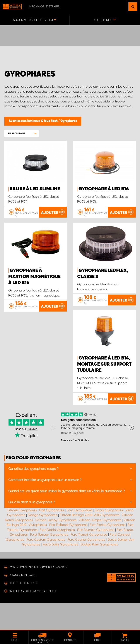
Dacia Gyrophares (109, 538)
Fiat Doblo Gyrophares (57, 558)
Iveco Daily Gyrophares (60, 573)
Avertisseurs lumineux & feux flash (33, 121)
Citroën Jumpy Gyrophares (56, 548)
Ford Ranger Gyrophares (49, 563)
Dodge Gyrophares (43, 543)
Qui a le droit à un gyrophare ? (32, 530)
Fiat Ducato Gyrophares (96, 558)
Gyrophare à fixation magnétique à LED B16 (34, 294)
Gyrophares (69, 121)
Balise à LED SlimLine (35, 189)
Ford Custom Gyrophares (46, 568)
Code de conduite (23, 611)
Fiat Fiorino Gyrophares (108, 553)
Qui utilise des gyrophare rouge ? (33, 497)
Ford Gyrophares (79, 538)
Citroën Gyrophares (22, 538)
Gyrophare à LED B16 (104, 189)
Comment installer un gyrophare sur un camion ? (45, 508)
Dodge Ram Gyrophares (99, 573)
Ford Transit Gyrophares (89, 563)
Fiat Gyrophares (52, 538)
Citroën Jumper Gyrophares (100, 548)
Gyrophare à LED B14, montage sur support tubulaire (35, 393)
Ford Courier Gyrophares (86, 568)
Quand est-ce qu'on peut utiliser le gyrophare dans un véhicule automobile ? (67, 519)
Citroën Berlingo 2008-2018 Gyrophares (90, 543)
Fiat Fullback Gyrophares (68, 553)
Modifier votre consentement (32, 619)
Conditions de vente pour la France (38, 596)
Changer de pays (22, 603)
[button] (22, 133)
